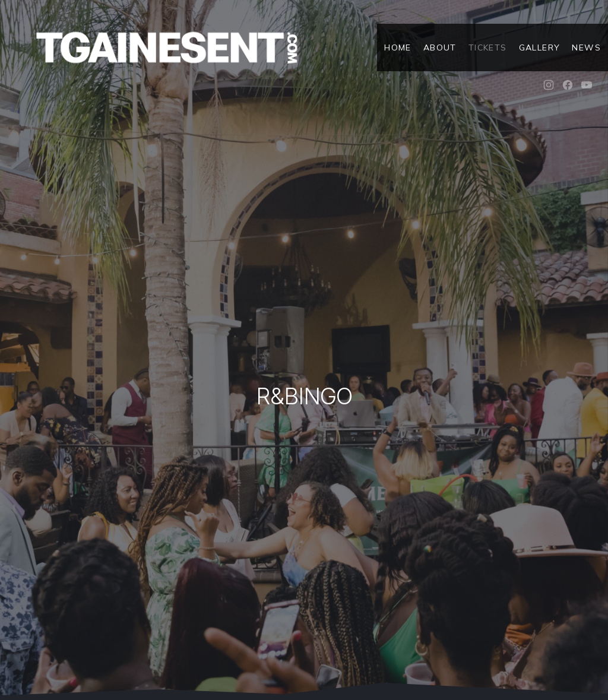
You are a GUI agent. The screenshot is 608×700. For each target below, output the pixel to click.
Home (398, 47)
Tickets (488, 47)
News (586, 47)
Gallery (540, 47)
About (440, 47)
